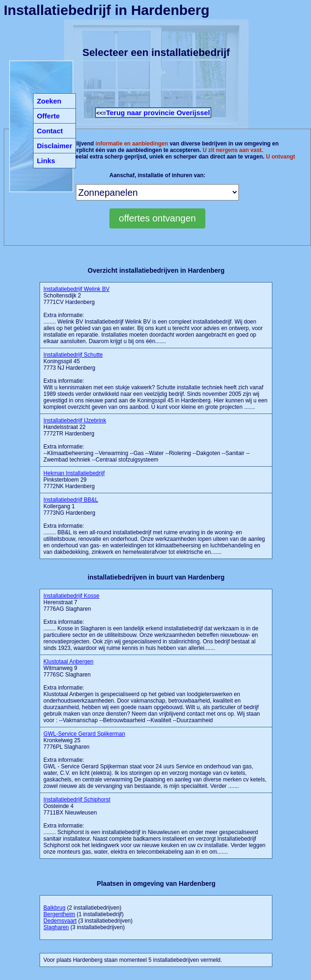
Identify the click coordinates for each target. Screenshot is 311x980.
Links (46, 161)
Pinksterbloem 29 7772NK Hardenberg (74, 480)
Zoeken (49, 101)
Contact (50, 131)
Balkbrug (54, 908)
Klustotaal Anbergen (68, 662)
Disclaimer (54, 146)
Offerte (48, 116)
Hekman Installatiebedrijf (74, 473)
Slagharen (56, 927)
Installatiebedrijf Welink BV (76, 289)
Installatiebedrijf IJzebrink (75, 421)
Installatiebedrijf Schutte (73, 355)
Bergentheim (59, 914)
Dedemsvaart (60, 921)
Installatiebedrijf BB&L (71, 500)
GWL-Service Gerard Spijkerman (84, 734)
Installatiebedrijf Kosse (71, 596)
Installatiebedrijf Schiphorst (77, 800)
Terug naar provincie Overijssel (158, 113)
